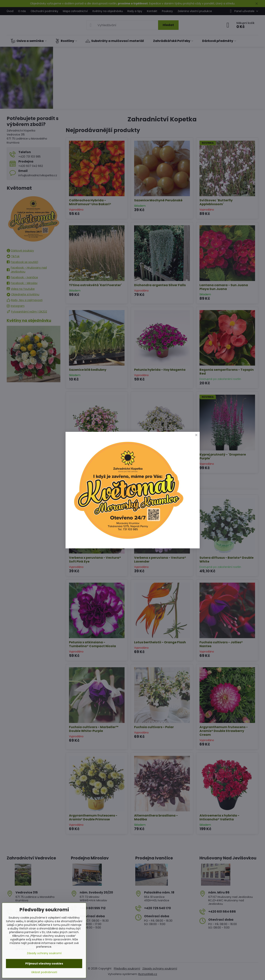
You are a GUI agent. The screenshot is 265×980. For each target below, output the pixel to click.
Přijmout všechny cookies (44, 964)
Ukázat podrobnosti (44, 972)
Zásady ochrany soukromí (44, 953)
